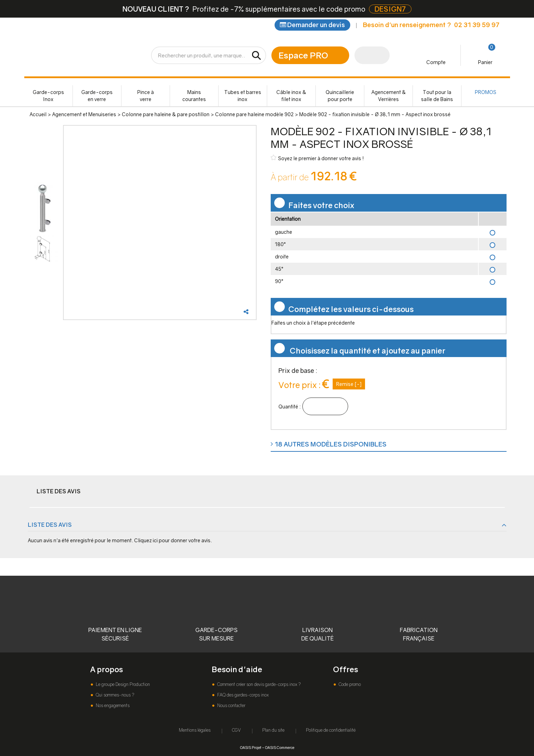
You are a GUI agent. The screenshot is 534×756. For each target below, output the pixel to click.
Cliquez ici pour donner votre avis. (173, 540)
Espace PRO (303, 55)
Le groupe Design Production (122, 684)
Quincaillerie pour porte (340, 96)
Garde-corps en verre (97, 96)
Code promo (349, 684)
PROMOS (486, 92)
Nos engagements (112, 705)
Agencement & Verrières (389, 96)
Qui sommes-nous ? (114, 695)
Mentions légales (195, 730)
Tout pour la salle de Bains (437, 96)
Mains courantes (194, 96)
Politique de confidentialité (331, 730)
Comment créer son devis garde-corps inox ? (258, 684)
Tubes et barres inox (243, 96)
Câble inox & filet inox (291, 96)
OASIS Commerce (280, 747)
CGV (236, 730)
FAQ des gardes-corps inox (242, 695)
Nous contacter (231, 705)
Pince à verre (146, 96)
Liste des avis (59, 491)
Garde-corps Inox (48, 96)
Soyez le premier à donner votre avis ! (317, 158)
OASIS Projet (251, 747)
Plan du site (273, 730)
